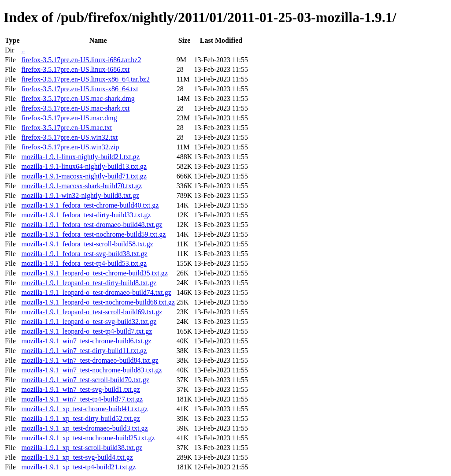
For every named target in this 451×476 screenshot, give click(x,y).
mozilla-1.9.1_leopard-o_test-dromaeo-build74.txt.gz (96, 292)
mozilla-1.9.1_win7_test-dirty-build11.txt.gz (84, 351)
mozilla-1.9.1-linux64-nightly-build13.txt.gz (84, 166)
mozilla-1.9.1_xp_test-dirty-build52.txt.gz (80, 418)
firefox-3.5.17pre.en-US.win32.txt (69, 137)
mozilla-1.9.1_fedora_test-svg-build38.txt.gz (84, 254)
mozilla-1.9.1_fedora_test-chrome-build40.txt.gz (90, 205)
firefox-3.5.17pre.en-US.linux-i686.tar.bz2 (81, 60)
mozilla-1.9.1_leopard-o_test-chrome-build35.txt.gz (94, 273)
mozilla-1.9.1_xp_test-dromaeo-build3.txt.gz (84, 428)
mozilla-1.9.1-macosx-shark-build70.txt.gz (81, 186)
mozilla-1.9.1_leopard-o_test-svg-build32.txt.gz (89, 322)
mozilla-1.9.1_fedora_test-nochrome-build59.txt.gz (93, 234)
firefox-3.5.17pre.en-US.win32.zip (70, 147)
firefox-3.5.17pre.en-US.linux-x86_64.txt (79, 89)
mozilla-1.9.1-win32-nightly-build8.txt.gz (80, 195)
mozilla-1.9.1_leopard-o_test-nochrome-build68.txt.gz (98, 302)
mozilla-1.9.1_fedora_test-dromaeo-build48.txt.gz (92, 225)
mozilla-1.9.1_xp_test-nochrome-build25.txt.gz (88, 438)
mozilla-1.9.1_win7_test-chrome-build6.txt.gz (86, 341)
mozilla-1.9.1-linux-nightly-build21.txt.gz (80, 157)
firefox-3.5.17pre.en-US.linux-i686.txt (75, 69)
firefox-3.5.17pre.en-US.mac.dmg (69, 118)
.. (23, 50)
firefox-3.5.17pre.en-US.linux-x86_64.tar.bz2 (85, 79)
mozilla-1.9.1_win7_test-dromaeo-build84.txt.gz (90, 360)
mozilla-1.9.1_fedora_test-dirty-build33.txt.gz (86, 215)
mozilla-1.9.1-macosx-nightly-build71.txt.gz (84, 176)
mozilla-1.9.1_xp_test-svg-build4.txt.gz (77, 457)
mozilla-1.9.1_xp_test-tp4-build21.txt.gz (78, 467)
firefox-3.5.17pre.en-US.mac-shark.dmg (78, 99)
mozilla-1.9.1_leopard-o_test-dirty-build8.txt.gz (89, 283)
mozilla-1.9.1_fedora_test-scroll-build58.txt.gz (87, 244)
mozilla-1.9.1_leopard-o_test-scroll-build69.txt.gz (92, 312)
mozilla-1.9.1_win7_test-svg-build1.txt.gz (80, 389)
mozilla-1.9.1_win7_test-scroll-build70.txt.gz (85, 380)
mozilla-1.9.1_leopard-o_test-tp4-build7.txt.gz (87, 331)
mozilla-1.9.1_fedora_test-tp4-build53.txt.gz (84, 263)
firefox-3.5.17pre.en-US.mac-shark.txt (75, 108)
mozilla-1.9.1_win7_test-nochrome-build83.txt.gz (91, 370)
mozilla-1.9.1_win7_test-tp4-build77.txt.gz (82, 399)
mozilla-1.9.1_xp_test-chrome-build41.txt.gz (84, 409)
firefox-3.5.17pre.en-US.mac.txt (67, 128)
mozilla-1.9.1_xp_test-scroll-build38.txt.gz (82, 448)
